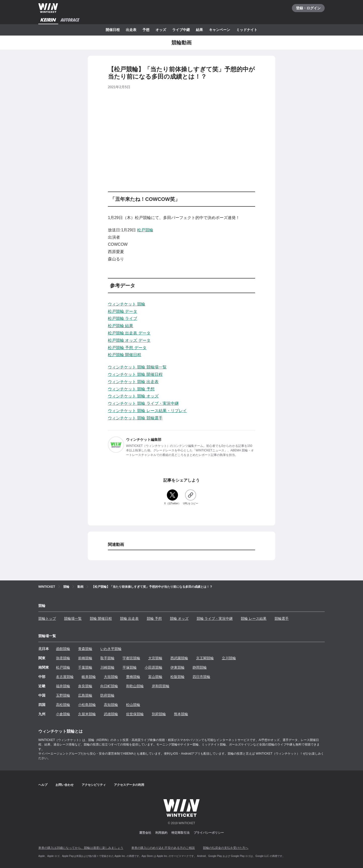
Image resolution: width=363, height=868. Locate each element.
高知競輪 (111, 705)
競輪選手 (282, 618)
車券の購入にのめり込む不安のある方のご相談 (163, 848)
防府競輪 (107, 695)
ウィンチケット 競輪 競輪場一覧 (137, 367)
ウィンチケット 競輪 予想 (131, 389)
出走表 (131, 30)
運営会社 (145, 833)
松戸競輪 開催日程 (125, 355)
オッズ (161, 30)
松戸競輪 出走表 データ (129, 333)
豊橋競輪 (133, 677)
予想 (146, 30)
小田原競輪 (154, 667)
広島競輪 (85, 695)
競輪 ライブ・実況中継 (215, 618)
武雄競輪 (111, 714)
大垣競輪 (111, 677)
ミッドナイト (247, 30)
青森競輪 (85, 649)
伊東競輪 (177, 667)
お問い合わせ (65, 785)
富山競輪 (155, 677)
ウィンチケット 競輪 (127, 304)
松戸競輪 (145, 230)
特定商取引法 (180, 833)
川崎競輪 (107, 667)
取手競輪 (107, 658)
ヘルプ (43, 785)
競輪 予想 (154, 618)
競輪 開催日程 (101, 618)
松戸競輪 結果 (120, 326)
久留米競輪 (87, 714)
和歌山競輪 (135, 686)
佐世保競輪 (135, 714)
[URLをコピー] (191, 497)
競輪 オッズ (179, 618)
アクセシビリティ (94, 785)
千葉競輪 (85, 667)
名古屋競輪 (65, 677)
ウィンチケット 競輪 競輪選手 (135, 418)
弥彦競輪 (63, 658)
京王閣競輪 (205, 658)
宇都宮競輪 (131, 658)
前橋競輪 (85, 658)
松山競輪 (133, 705)
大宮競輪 (155, 658)
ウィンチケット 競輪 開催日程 (135, 374)
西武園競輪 (179, 658)
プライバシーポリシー (209, 833)
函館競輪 (63, 649)
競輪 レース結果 (254, 618)
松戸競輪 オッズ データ (129, 340)
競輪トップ (47, 618)
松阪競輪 (177, 677)
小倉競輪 (63, 714)
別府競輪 (159, 714)
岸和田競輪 (161, 686)
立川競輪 (229, 658)
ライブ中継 (181, 30)
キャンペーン (220, 30)
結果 (199, 30)
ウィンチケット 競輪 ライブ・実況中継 (143, 403)
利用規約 (161, 833)
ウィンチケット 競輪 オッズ (133, 396)
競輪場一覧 (73, 618)
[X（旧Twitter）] (172, 497)
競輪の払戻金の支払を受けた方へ (226, 848)
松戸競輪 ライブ (123, 318)
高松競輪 (63, 705)
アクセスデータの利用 (129, 785)
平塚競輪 (130, 667)
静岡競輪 (200, 667)
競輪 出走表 (129, 618)
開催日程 (113, 30)
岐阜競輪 (89, 677)
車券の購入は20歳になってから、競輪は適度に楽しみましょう (81, 848)
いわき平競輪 (111, 649)
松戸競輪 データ (123, 311)
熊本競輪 (181, 714)
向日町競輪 (109, 686)
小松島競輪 (87, 705)
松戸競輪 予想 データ (127, 348)
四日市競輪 (201, 677)
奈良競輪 (85, 686)
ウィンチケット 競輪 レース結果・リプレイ (147, 411)
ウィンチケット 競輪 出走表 (133, 382)
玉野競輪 (63, 695)
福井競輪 (63, 686)
